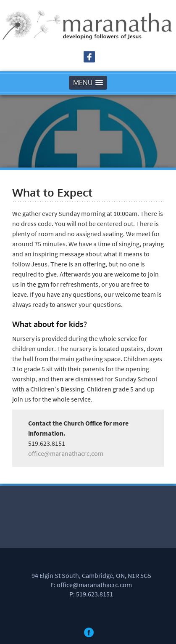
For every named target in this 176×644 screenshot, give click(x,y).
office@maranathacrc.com (66, 453)
